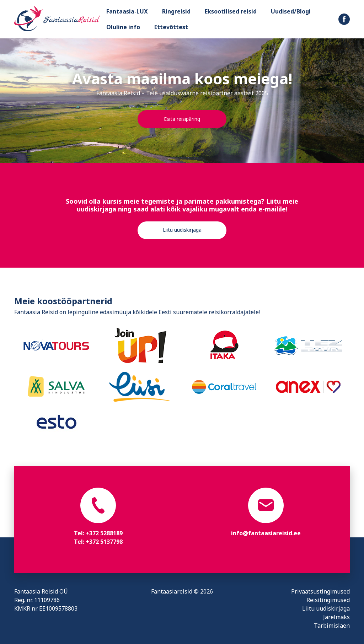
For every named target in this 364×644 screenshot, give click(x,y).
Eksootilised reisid (231, 11)
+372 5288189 (104, 533)
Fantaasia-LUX (127, 11)
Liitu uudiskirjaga (182, 230)
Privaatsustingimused (320, 591)
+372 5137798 (104, 542)
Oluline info (123, 27)
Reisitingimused (328, 600)
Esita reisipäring (182, 119)
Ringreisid (176, 11)
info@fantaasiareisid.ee (266, 533)
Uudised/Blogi (291, 11)
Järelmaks (336, 617)
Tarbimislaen (332, 626)
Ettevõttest (171, 27)
